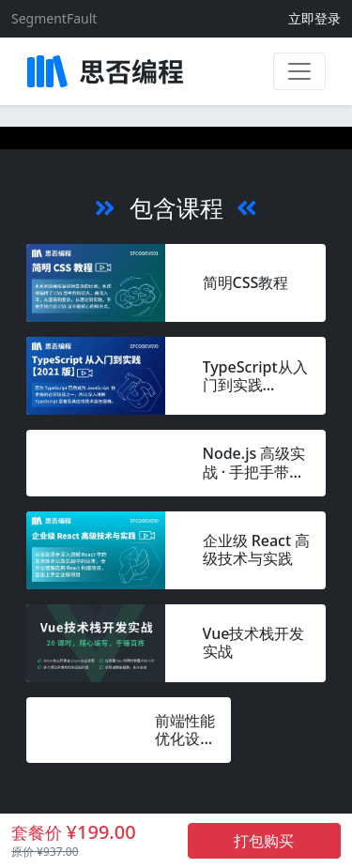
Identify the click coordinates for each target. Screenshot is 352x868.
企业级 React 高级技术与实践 (257, 550)
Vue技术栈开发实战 (254, 643)
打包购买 (264, 841)
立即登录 (314, 18)
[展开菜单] (299, 71)
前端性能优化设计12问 (185, 730)
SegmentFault (54, 18)
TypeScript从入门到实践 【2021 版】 (255, 376)
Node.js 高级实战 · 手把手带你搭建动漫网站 (254, 463)
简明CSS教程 (246, 283)
